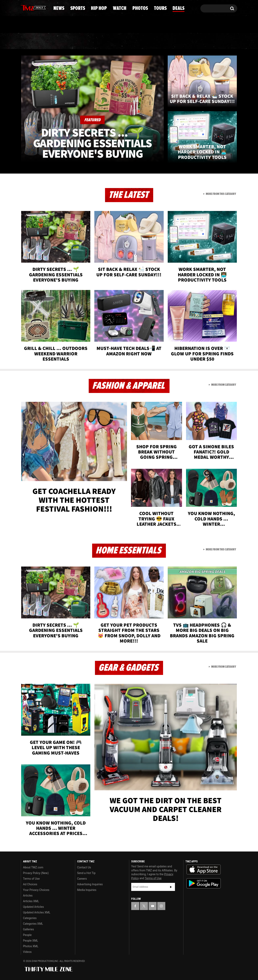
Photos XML (31, 946)
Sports (61, 41)
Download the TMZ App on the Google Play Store (204, 883)
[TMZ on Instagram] (45, 7)
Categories (30, 918)
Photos (160, 41)
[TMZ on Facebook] (24, 8)
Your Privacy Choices (36, 890)
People (27, 935)
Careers (82, 879)
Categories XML (33, 924)
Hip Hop (94, 41)
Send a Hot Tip (86, 873)
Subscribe (171, 887)
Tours (192, 41)
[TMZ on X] (30, 8)
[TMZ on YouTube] (153, 906)
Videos (27, 952)
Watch (127, 41)
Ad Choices (30, 884)
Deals (221, 41)
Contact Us (84, 867)
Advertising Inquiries (90, 884)
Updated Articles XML (37, 912)
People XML (31, 941)
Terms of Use (31, 879)
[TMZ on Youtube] (37, 7)
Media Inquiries (87, 890)
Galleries (28, 929)
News (31, 41)
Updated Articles (33, 907)
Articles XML (31, 901)
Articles (28, 896)
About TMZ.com (33, 867)
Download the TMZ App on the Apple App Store (204, 870)
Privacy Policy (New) (36, 873)
